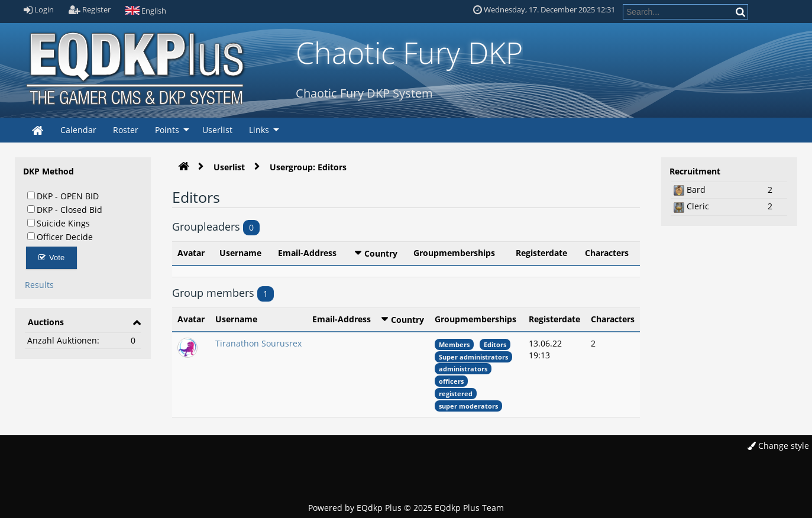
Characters (607, 253)
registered (456, 394)
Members (454, 344)
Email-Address (307, 253)
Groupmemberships (454, 253)
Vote (52, 258)
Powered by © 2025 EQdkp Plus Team (406, 508)
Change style (778, 446)
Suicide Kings (59, 223)
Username (240, 253)
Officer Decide (60, 237)
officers (451, 381)
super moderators (468, 406)
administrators (463, 369)
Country (381, 253)
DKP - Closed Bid (65, 209)
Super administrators (473, 357)
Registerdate (541, 253)
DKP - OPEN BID (63, 196)
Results (39, 285)
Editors (495, 344)
